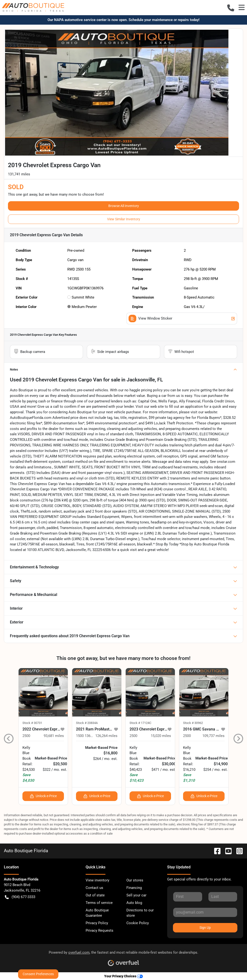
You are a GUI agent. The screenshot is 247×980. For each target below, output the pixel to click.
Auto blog (134, 903)
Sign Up (205, 928)
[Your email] (205, 912)
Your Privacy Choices (123, 976)
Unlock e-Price (43, 796)
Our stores (135, 880)
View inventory (97, 880)
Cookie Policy (138, 923)
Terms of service (99, 903)
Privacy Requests (99, 930)
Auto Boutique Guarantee (97, 913)
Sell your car (136, 895)
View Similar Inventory (124, 219)
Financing (134, 888)
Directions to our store (140, 913)
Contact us (94, 888)
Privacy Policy (97, 923)
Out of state (95, 895)
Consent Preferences (38, 974)
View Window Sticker (182, 318)
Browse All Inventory (124, 206)
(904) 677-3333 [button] (20, 897)
